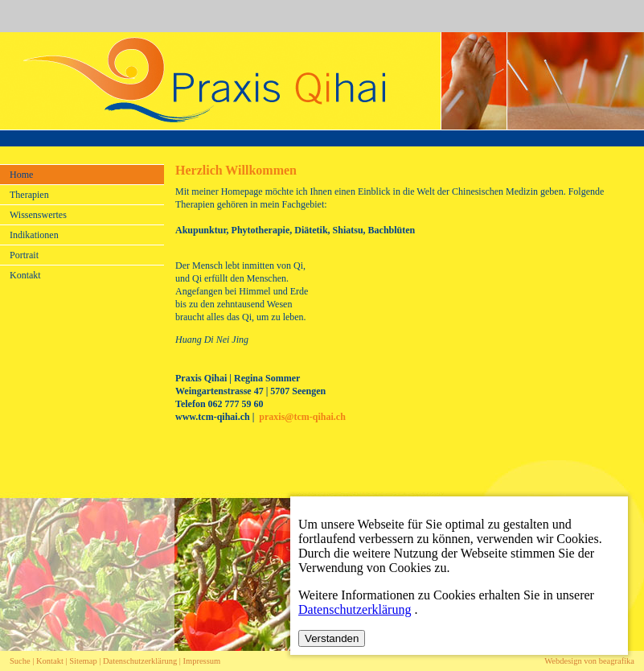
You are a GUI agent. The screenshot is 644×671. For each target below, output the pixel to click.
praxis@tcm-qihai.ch (302, 417)
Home (21, 175)
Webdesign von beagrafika (589, 661)
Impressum (202, 661)
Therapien (29, 195)
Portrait (24, 255)
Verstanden (332, 638)
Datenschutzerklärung (141, 661)
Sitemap (83, 661)
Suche (20, 661)
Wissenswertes (38, 215)
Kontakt (25, 275)
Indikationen (34, 235)
